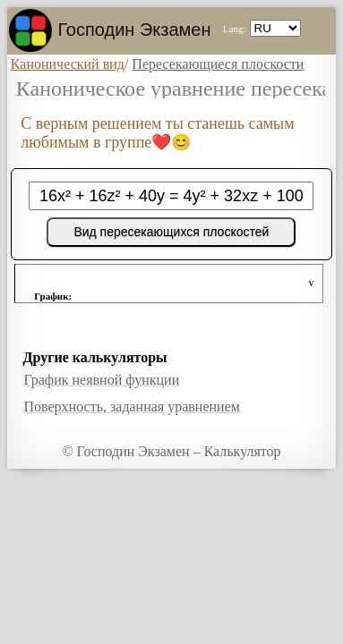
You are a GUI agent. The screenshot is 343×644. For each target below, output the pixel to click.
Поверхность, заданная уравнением (131, 407)
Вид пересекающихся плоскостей (171, 232)
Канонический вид (68, 64)
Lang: (235, 29)
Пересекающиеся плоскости (218, 64)
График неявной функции (101, 380)
